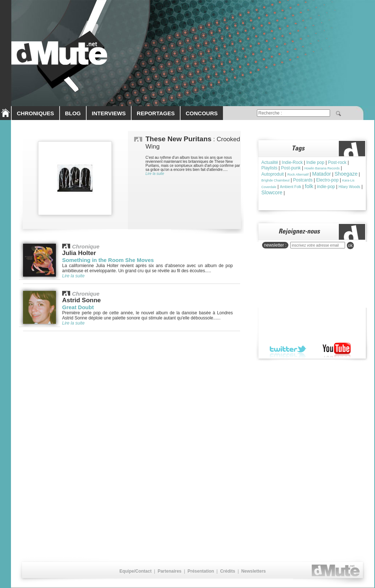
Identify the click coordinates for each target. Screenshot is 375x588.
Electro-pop (327, 180)
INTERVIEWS (109, 113)
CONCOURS (202, 113)
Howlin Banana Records (322, 168)
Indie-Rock (292, 162)
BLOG (73, 113)
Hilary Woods (349, 187)
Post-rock (337, 162)
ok (350, 246)
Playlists (269, 168)
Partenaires (169, 571)
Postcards (303, 180)
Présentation (201, 571)
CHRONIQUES (35, 113)
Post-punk (291, 168)
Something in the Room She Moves (108, 260)
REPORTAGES (156, 113)
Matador (321, 174)
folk (309, 186)
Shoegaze (346, 174)
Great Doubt (78, 307)
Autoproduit (272, 174)
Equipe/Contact (136, 571)
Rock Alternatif (298, 175)
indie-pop (326, 187)
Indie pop (315, 162)
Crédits (228, 571)
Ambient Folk (291, 187)
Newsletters (253, 571)
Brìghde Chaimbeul (275, 180)
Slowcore (272, 192)
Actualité (270, 162)
